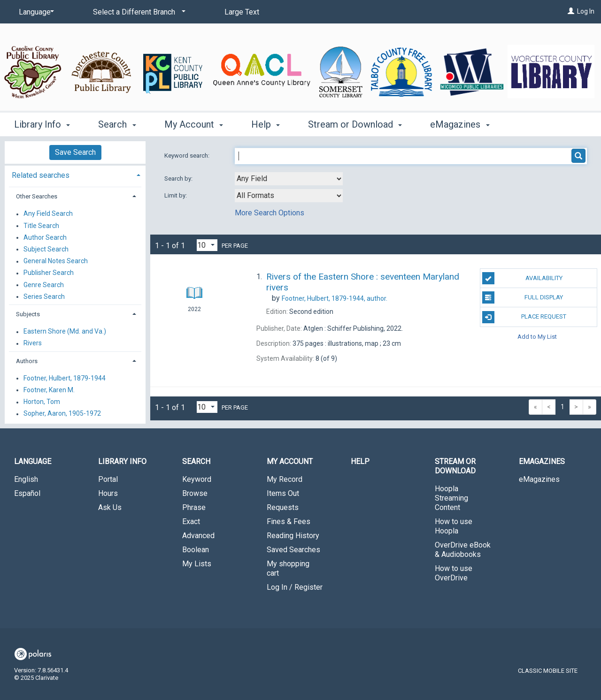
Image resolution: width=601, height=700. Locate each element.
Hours (108, 493)
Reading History (293, 536)
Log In (586, 11)
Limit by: (176, 195)
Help (360, 461)
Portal (108, 479)
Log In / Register (295, 587)
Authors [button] (27, 361)
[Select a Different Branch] (138, 12)
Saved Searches (293, 550)
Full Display (523, 297)
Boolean (196, 550)
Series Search (44, 297)
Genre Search (44, 285)
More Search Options (270, 213)
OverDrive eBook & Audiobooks (463, 550)
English (26, 479)
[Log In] (571, 11)
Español (27, 493)
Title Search (41, 226)
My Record (285, 479)
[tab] (75, 174)
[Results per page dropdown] (207, 245)
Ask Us (110, 507)
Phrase (194, 507)
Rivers (33, 343)
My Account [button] (194, 124)
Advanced (198, 536)
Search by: (179, 179)
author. (335, 298)
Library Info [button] (42, 124)
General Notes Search (56, 261)
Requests (283, 507)
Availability (522, 278)
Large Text (242, 12)
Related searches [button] (41, 175)
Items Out (283, 493)
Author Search (45, 237)
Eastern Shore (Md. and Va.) (65, 332)
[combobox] (289, 179)
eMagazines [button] (460, 124)
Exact (191, 521)
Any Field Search (48, 214)
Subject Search (46, 249)
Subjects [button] (28, 314)
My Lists (197, 564)
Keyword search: (188, 156)
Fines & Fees (289, 521)
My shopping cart (288, 568)
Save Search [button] (75, 152)
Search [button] (117, 124)
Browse (195, 493)
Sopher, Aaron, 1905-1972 (62, 414)
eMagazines (539, 479)
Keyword (197, 479)
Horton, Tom (42, 402)
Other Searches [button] (37, 196)
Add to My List (537, 337)
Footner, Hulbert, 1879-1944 (65, 378)
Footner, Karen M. (49, 390)
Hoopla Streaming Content (451, 498)
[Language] (35, 12)
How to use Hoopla (454, 526)
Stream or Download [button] (355, 124)
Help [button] (266, 124)
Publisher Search (49, 273)
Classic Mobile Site (548, 671)
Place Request (524, 317)
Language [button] (33, 461)
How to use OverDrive (454, 573)
